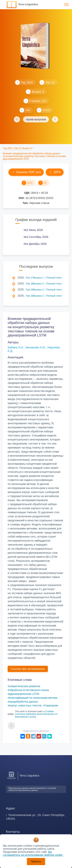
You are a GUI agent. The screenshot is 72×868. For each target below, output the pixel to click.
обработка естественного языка (29, 690)
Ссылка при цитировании (28, 669)
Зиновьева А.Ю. (35, 347)
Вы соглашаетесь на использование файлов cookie (33, 853)
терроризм (51, 705)
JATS (55, 172)
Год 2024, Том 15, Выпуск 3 (17, 148)
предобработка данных (24, 702)
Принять (36, 861)
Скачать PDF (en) (26, 172)
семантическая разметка (25, 686)
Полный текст (53, 278)
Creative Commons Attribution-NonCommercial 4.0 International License (36, 714)
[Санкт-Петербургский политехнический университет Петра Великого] (11, 779)
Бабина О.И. (16, 347)
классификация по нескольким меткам (33, 698)
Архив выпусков (36, 119)
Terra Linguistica (28, 4)
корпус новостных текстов (25, 705)
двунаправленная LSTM (24, 694)
